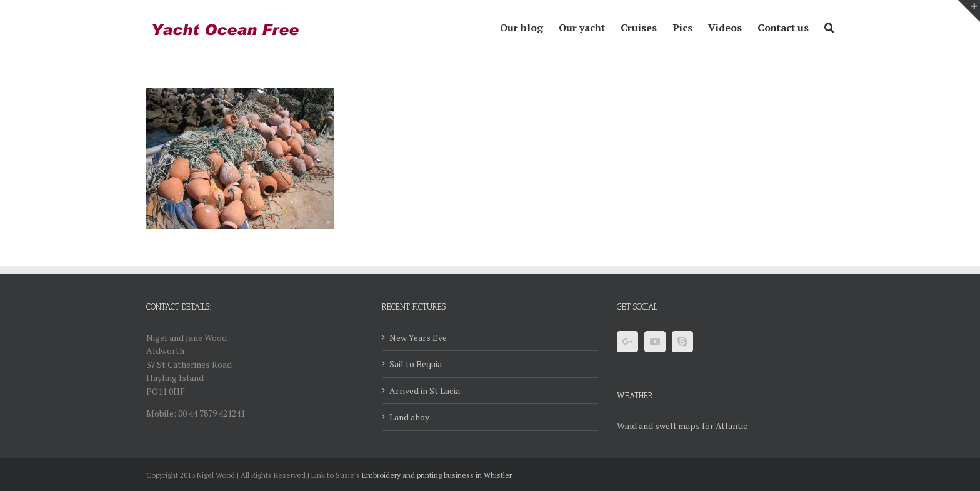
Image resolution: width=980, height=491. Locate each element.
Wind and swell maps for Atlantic (682, 426)
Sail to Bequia (416, 364)
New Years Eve (418, 337)
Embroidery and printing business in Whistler (437, 475)
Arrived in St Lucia (425, 391)
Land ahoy (409, 417)
